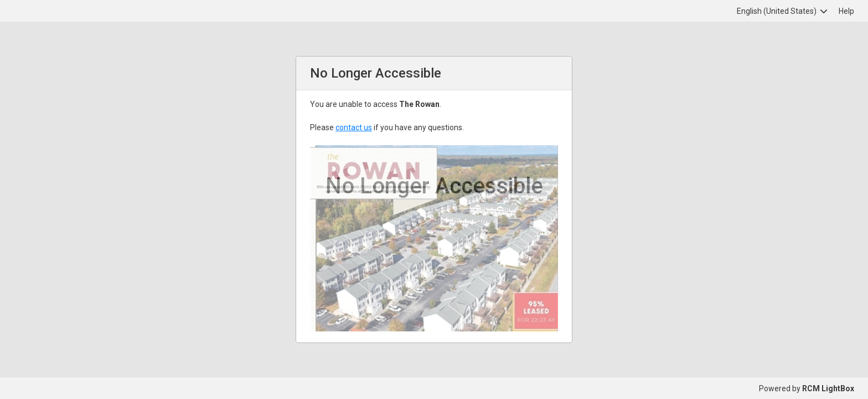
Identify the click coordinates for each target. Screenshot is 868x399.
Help (846, 11)
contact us (354, 127)
